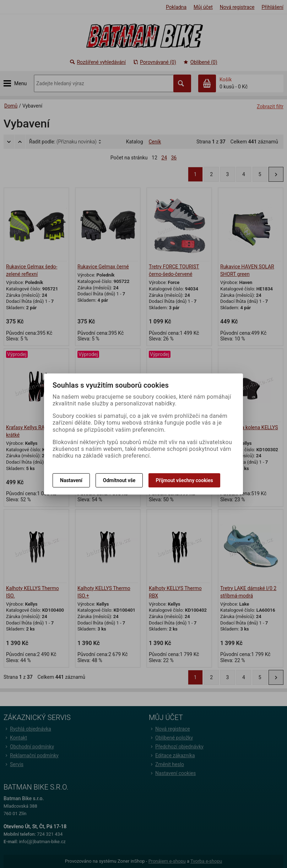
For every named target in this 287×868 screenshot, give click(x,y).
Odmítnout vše (119, 480)
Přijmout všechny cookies (184, 480)
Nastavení (71, 480)
